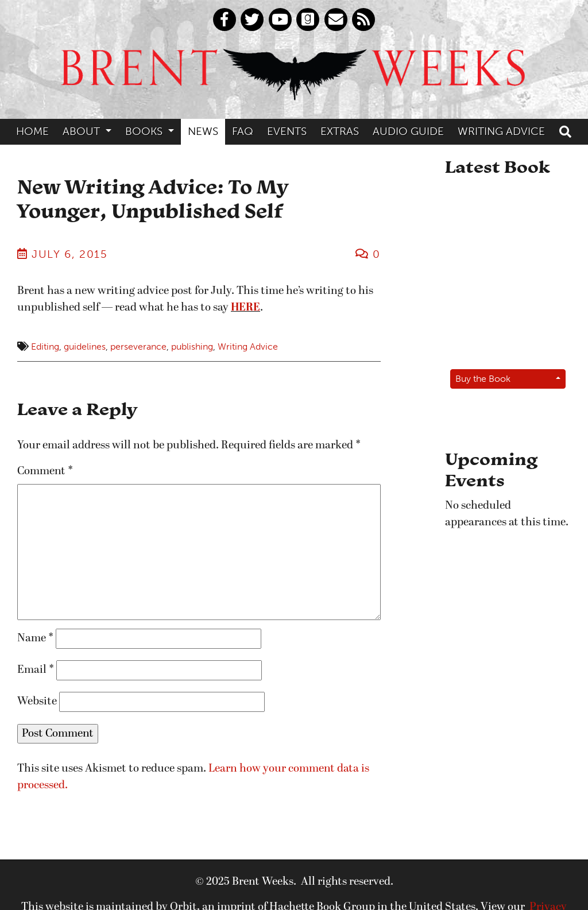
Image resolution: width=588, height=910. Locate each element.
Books (145, 131)
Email (36, 670)
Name (35, 638)
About (83, 131)
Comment (45, 471)
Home (32, 131)
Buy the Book (483, 379)
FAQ (243, 131)
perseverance (138, 346)
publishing (192, 346)
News (203, 131)
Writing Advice (501, 131)
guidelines (85, 346)
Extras (340, 131)
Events (287, 131)
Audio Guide (408, 131)
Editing (45, 346)
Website (37, 702)
